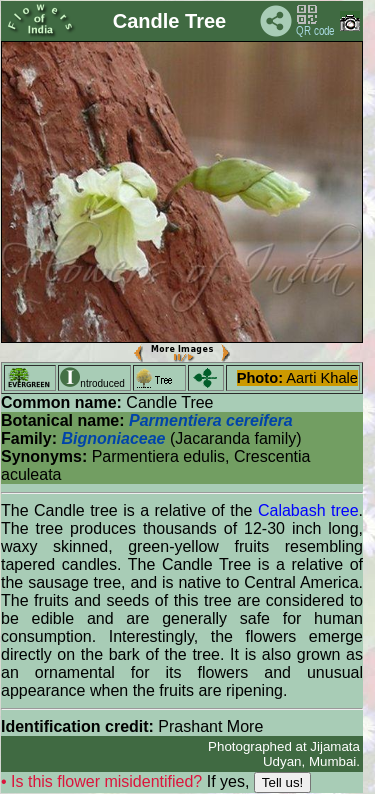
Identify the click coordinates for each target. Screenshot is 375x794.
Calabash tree (308, 510)
